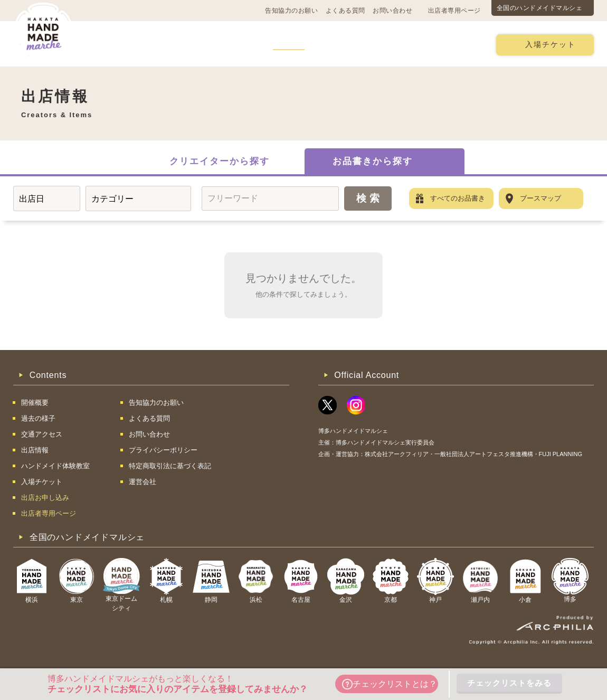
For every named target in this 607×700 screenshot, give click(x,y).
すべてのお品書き (458, 198)
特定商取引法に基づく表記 (170, 466)
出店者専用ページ (454, 11)
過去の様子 (234, 44)
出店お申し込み (449, 44)
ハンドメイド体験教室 (363, 44)
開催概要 (113, 44)
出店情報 (289, 44)
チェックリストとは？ (390, 684)
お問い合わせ (392, 11)
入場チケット (551, 45)
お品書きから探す (373, 161)
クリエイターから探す (220, 161)
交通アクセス (172, 44)
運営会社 (143, 482)
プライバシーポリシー (163, 450)
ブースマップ (540, 198)
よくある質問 (345, 11)
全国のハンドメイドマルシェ (540, 8)
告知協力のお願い (291, 11)
